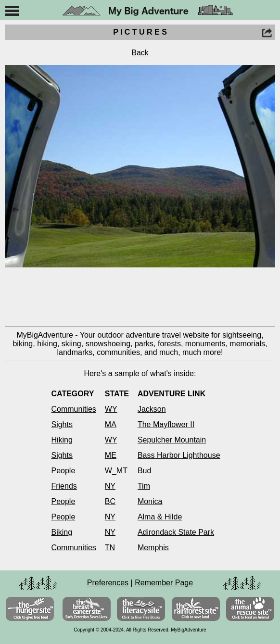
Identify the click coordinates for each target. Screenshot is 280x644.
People (63, 471)
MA (111, 424)
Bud (144, 471)
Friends (64, 486)
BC (110, 501)
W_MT (116, 471)
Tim (144, 486)
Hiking (62, 440)
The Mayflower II (166, 424)
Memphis (153, 548)
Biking (62, 532)
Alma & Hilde (160, 517)
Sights (62, 424)
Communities (73, 409)
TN (110, 548)
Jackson (152, 409)
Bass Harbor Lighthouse (179, 455)
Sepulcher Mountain (172, 440)
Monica (150, 501)
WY (111, 409)
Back (140, 53)
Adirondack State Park (176, 532)
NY (110, 486)
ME (111, 455)
